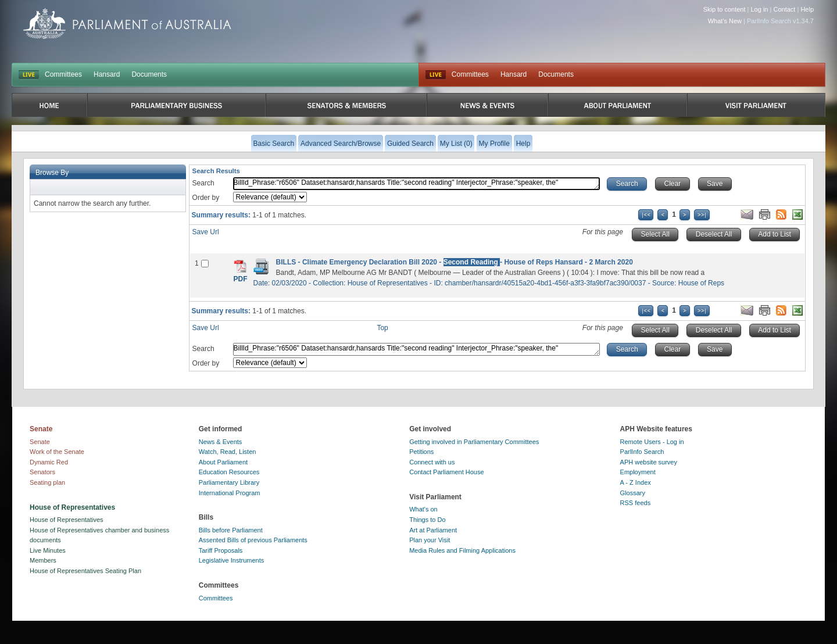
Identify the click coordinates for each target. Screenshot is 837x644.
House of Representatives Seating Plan (85, 571)
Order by (206, 198)
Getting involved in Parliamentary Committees (474, 442)
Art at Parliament (433, 530)
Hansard (107, 74)
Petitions (421, 452)
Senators (42, 472)
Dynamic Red (49, 462)
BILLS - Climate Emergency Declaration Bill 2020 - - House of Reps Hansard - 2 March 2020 (455, 262)
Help (807, 9)
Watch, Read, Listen (228, 452)
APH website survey (649, 462)
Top (382, 328)
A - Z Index (636, 482)
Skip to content (725, 9)
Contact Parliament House (446, 472)
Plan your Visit (430, 540)
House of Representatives (67, 520)
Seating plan (47, 482)
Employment (638, 472)
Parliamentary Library (229, 482)
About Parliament (223, 462)
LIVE (29, 75)
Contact (784, 9)
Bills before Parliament (231, 530)
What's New (725, 21)
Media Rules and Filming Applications (462, 550)
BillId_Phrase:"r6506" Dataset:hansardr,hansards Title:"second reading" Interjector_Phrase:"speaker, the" (417, 184)
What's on (423, 509)
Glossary (633, 493)
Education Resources (229, 472)
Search (203, 183)
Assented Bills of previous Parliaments (253, 540)
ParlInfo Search (642, 452)
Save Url (206, 232)
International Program (230, 493)
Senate (40, 442)
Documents (149, 74)
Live (436, 75)
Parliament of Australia (127, 24)
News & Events (221, 442)
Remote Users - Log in (652, 442)
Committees (63, 74)
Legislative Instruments (232, 560)
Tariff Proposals (221, 550)
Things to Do (427, 520)
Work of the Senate (57, 452)
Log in (760, 9)
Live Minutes (48, 550)
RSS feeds (636, 503)
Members (43, 560)
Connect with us (432, 462)
